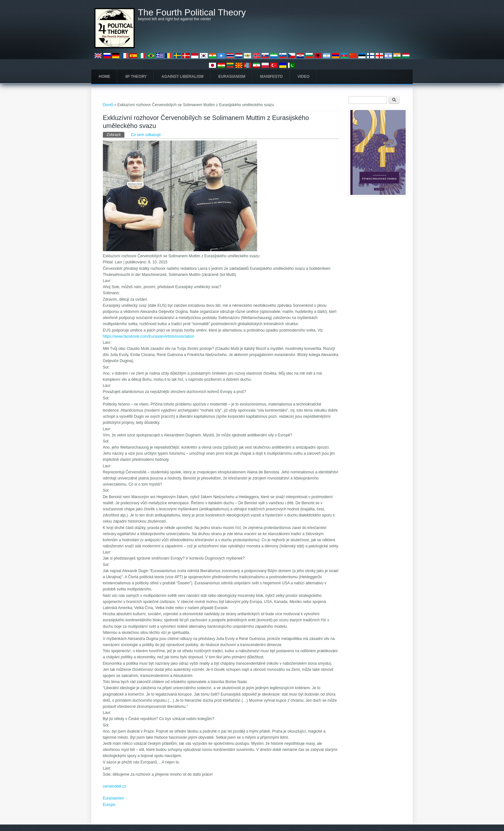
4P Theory (136, 77)
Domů (108, 105)
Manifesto (271, 77)
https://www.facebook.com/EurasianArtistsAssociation (149, 336)
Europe (109, 805)
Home (104, 77)
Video (304, 77)
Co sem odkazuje (146, 135)
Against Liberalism (182, 77)
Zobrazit (116, 134)
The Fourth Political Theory (192, 13)
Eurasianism (232, 77)
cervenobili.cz (115, 786)
